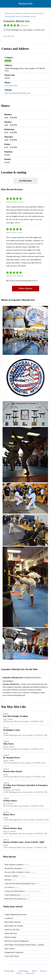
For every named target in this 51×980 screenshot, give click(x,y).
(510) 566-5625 (9, 36)
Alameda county (28, 13)
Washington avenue (29, 16)
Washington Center (12, 730)
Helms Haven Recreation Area (17, 899)
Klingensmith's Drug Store (14, 952)
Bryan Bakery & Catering (14, 926)
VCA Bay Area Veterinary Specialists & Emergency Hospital (26, 786)
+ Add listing (23, 971)
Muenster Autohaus (15, 876)
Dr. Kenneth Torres (12, 758)
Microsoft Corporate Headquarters (17, 941)
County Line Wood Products (23, 891)
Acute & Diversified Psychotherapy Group (22, 883)
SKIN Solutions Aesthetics (17, 865)
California (18, 13)
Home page (9, 971)
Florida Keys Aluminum (15, 868)
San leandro (39, 13)
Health (8, 61)
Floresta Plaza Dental (12, 771)
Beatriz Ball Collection (13, 922)
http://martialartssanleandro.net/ (18, 93)
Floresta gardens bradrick (13, 16)
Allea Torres (8, 744)
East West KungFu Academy (16, 716)
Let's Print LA (12, 887)
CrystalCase (9, 918)
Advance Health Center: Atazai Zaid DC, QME (24, 842)
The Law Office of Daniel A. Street (20, 872)
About (34, 971)
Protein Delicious (11, 933)
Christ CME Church (12, 956)
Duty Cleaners (10, 949)
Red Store (10, 880)
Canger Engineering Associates (16, 914)
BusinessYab (25, 4)
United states (9, 13)
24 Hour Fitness (10, 801)
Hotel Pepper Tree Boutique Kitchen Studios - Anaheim (24, 945)
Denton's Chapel (10, 937)
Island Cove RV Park (12, 930)
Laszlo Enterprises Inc (17, 895)
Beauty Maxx (9, 814)
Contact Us (30, 973)
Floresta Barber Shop (13, 828)
